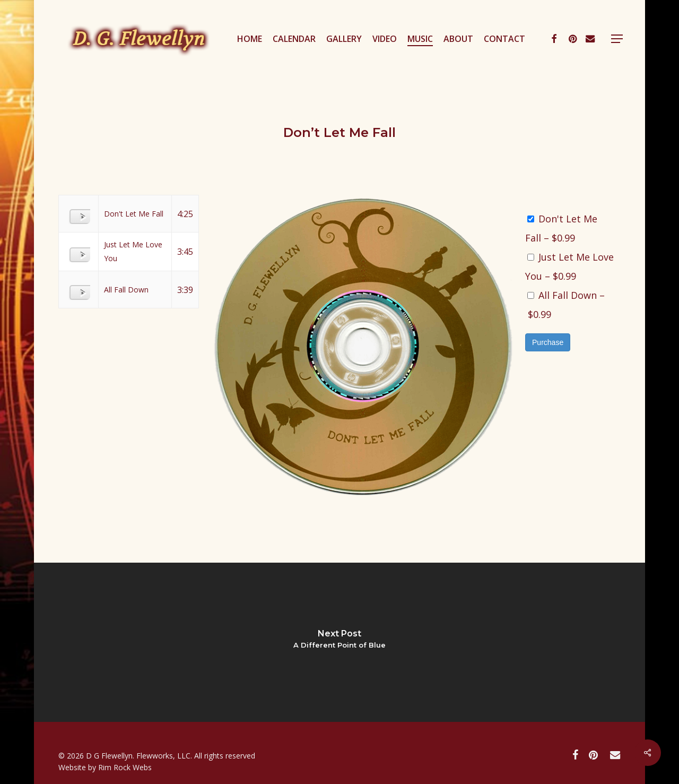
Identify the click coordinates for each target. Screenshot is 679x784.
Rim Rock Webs (125, 767)
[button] (617, 39)
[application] (77, 212)
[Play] (84, 218)
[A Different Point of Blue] (339, 642)
